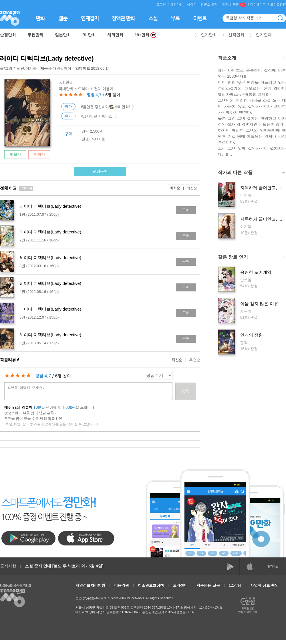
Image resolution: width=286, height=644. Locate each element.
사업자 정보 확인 (264, 585)
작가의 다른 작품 (251, 173)
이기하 (31, 68)
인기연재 (264, 35)
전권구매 (100, 171)
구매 (186, 210)
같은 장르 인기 (251, 258)
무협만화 (35, 35)
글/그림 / (18, 68)
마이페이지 (258, 4)
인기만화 (209, 35)
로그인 (161, 4)
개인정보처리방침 (90, 585)
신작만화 (236, 35)
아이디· (192, 4)
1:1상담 (235, 585)
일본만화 (63, 35)
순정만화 (8, 35)
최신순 (189, 188)
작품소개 (251, 58)
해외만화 (115, 35)
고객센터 (180, 585)
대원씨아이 (56, 68)
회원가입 (176, 4)
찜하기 (39, 154)
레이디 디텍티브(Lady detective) (47, 58)
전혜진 (19, 68)
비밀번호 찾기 (208, 4)
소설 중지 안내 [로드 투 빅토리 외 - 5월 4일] (64, 566)
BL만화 (89, 35)
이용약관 (122, 585)
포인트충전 (278, 4)
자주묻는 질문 (208, 585)
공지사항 (8, 566)
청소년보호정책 (151, 585)
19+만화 (146, 35)
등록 (186, 391)
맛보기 (15, 154)
